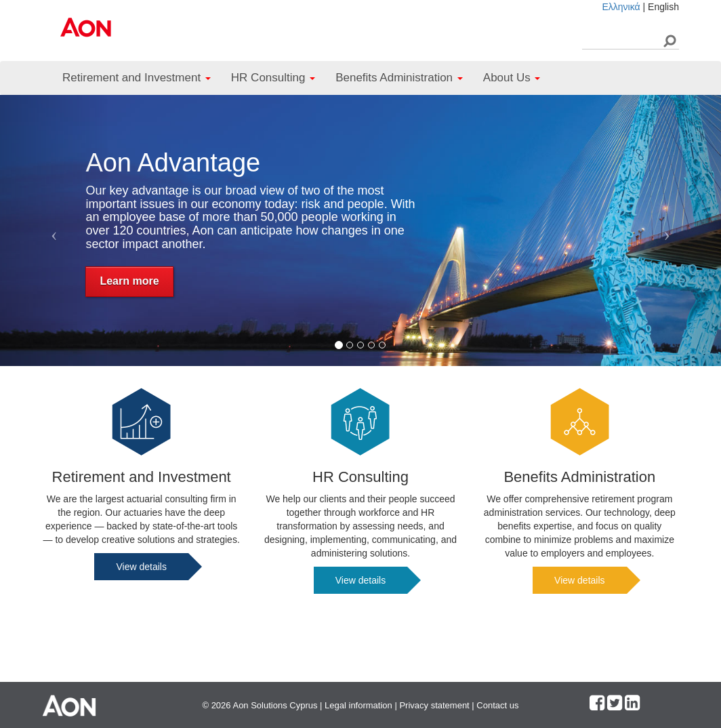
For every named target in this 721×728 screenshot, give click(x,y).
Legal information (358, 705)
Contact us (497, 705)
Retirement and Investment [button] (137, 78)
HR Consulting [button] (273, 78)
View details (141, 567)
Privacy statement (434, 705)
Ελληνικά (621, 7)
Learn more (129, 281)
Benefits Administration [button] (399, 78)
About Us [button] (512, 78)
